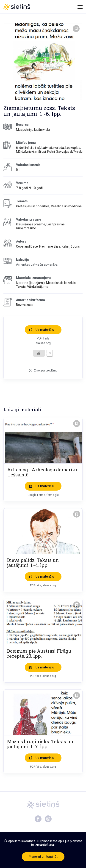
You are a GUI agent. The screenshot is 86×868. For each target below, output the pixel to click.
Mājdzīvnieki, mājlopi (31, 152)
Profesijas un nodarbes (33, 206)
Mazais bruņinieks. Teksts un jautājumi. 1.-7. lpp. (40, 744)
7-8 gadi (22, 188)
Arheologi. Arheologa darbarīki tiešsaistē (42, 472)
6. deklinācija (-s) (28, 148)
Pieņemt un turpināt (43, 857)
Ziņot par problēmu (46, 371)
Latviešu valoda (53, 148)
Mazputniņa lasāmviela (33, 130)
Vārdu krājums (38, 287)
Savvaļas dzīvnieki (69, 152)
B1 (18, 170)
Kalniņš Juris (71, 246)
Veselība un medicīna (66, 206)
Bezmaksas (25, 305)
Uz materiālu (45, 330)
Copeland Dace (27, 246)
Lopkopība (73, 148)
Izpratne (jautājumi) (30, 283)
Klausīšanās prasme (31, 224)
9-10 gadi (36, 188)
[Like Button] (39, 353)
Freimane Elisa (50, 246)
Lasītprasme (56, 224)
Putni (51, 152)
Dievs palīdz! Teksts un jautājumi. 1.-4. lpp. (33, 563)
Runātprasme (26, 228)
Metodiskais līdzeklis (61, 283)
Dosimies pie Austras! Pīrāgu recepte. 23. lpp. (39, 653)
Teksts (21, 287)
